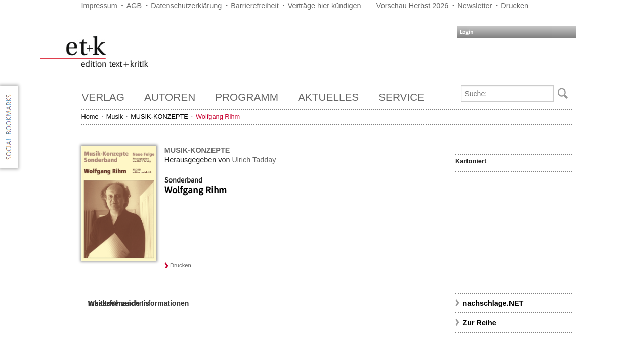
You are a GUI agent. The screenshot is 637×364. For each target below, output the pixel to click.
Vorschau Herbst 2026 (412, 6)
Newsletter (475, 6)
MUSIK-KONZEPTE (159, 117)
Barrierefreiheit (254, 6)
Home (90, 117)
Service (401, 97)
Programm (247, 97)
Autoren (170, 97)
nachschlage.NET (493, 303)
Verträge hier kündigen (325, 6)
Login (466, 32)
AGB (134, 6)
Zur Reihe (479, 323)
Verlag (103, 97)
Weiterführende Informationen (139, 303)
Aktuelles (328, 97)
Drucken (515, 6)
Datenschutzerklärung (186, 6)
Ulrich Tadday (254, 160)
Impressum (99, 6)
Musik (115, 117)
